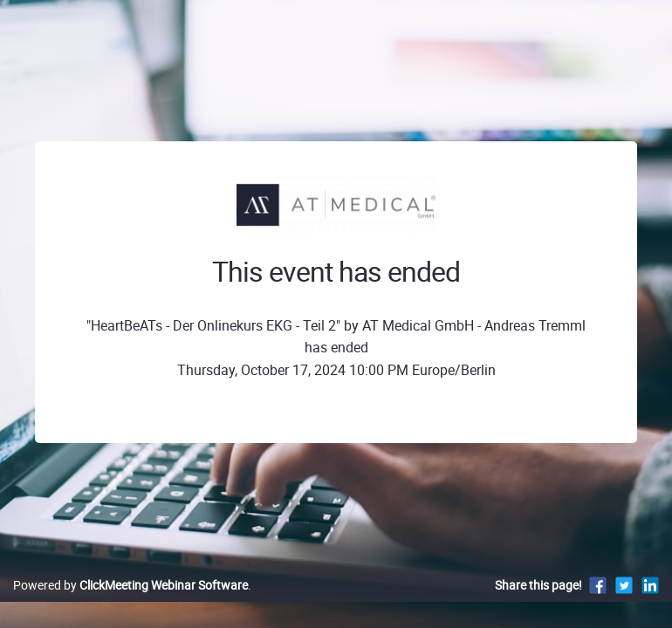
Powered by (130, 585)
